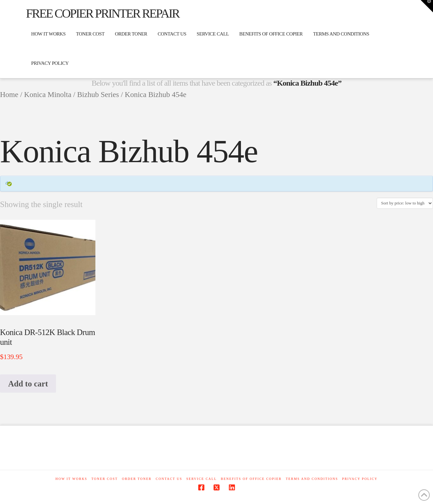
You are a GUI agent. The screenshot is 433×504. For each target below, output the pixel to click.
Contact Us (169, 479)
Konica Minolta (48, 95)
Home (9, 95)
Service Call (201, 479)
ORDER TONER (137, 479)
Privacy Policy (360, 479)
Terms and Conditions (312, 479)
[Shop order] (405, 203)
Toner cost (105, 479)
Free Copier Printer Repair (103, 13)
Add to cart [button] (28, 384)
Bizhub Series (98, 95)
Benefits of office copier (251, 479)
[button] (427, 6)
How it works (71, 479)
